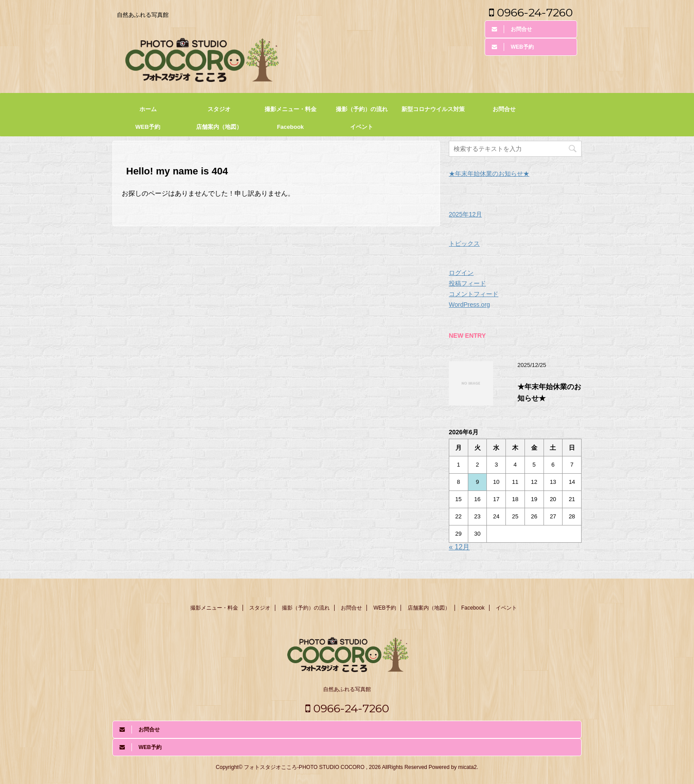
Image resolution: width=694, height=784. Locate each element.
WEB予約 (148, 127)
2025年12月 (465, 214)
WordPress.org (469, 305)
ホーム (148, 109)
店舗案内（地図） (219, 127)
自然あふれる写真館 (347, 689)
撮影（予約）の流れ (362, 109)
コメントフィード (474, 294)
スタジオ (219, 109)
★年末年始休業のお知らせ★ (489, 174)
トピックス (464, 243)
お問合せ (504, 109)
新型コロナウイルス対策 (433, 109)
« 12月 (459, 547)
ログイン (461, 273)
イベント (362, 127)
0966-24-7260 (531, 12)
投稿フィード (467, 283)
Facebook (291, 127)
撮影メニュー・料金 (291, 109)
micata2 (467, 767)
